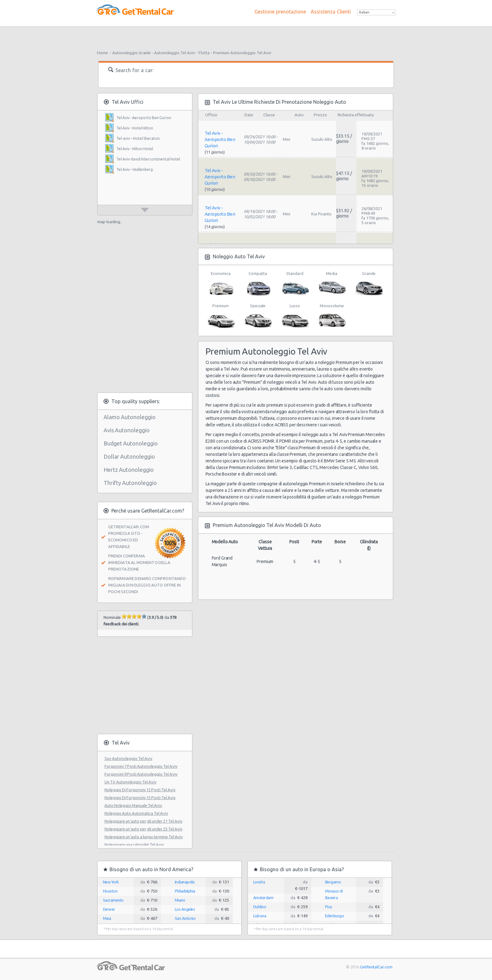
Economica (221, 284)
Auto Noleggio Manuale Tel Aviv (133, 805)
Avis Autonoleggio (127, 430)
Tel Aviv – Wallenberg (135, 169)
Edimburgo (335, 916)
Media (332, 284)
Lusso (295, 316)
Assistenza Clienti (331, 12)
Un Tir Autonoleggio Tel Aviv (131, 782)
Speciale (258, 316)
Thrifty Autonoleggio (130, 483)
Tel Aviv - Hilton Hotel (135, 149)
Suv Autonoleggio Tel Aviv (128, 758)
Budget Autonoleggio (131, 443)
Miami (180, 900)
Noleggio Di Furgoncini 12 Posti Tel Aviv (140, 790)
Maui (107, 918)
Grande (369, 284)
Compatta (258, 284)
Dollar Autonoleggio (129, 456)
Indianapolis (185, 882)
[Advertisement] (246, 36)
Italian (364, 12)
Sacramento (113, 900)
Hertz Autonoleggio (129, 470)
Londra (259, 882)
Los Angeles (185, 909)
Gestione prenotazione (280, 12)
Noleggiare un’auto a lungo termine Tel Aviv (144, 837)
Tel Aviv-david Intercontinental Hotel (148, 159)
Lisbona (260, 916)
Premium (221, 316)
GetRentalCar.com (376, 967)
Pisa (329, 907)
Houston (110, 891)
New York (111, 882)
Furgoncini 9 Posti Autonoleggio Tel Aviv (141, 774)
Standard (295, 284)
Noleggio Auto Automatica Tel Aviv (136, 813)
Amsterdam (263, 898)
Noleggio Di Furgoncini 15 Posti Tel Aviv (140, 798)
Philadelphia (185, 891)
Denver (109, 909)
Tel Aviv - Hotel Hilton (135, 128)
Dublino (260, 907)
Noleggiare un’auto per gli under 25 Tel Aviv (144, 829)
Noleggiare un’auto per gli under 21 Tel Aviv (144, 821)
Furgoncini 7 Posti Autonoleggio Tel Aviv (141, 766)
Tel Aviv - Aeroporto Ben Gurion (144, 118)
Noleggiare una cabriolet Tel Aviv (134, 845)
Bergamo (333, 882)
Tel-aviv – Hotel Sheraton (138, 138)
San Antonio (185, 918)
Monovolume (332, 316)
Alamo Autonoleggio (130, 417)
